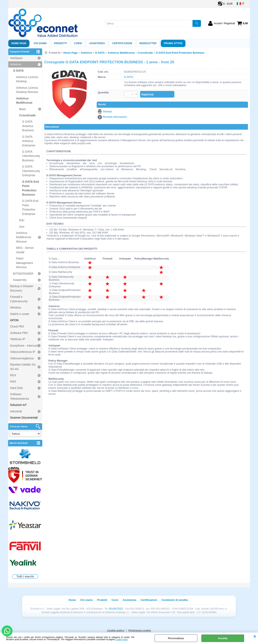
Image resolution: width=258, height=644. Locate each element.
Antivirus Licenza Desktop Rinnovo (27, 90)
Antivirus (16, 64)
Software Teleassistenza (20, 396)
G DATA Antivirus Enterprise (29, 141)
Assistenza (129, 600)
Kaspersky (20, 280)
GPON (14, 320)
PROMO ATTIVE (173, 43)
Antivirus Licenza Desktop (27, 79)
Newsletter (148, 43)
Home (72, 600)
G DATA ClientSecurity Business (31, 156)
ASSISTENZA (97, 43)
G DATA (18, 71)
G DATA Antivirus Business (28, 126)
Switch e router (20, 314)
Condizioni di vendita (175, 600)
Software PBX (19, 333)
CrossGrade (27, 115)
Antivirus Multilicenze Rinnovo (24, 237)
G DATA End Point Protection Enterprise (30, 207)
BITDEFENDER (23, 274)
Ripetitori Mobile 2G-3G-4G (23, 367)
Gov (22, 227)
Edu (22, 220)
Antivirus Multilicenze (24, 101)
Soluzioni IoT (18, 405)
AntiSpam (16, 58)
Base (22, 109)
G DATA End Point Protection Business (31, 188)
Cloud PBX (17, 326)
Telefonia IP (18, 339)
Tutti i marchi (25, 576)
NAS (13, 381)
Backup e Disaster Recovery (22, 288)
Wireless (16, 307)
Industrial (16, 411)
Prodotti (60, 43)
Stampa (107, 111)
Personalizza (176, 638)
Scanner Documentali (24, 418)
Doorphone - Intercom (24, 346)
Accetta (223, 638)
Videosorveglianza (22, 358)
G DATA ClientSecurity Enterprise (31, 171)
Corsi (78, 43)
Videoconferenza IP (23, 352)
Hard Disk (16, 388)
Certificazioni (122, 43)
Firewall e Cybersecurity (19, 299)
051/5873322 (116, 609)
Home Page (19, 43)
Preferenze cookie (140, 630)
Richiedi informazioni (115, 117)
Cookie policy (121, 639)
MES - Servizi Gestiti (25, 250)
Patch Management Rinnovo (24, 263)
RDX (13, 375)
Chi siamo (40, 43)
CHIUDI (255, 637)
